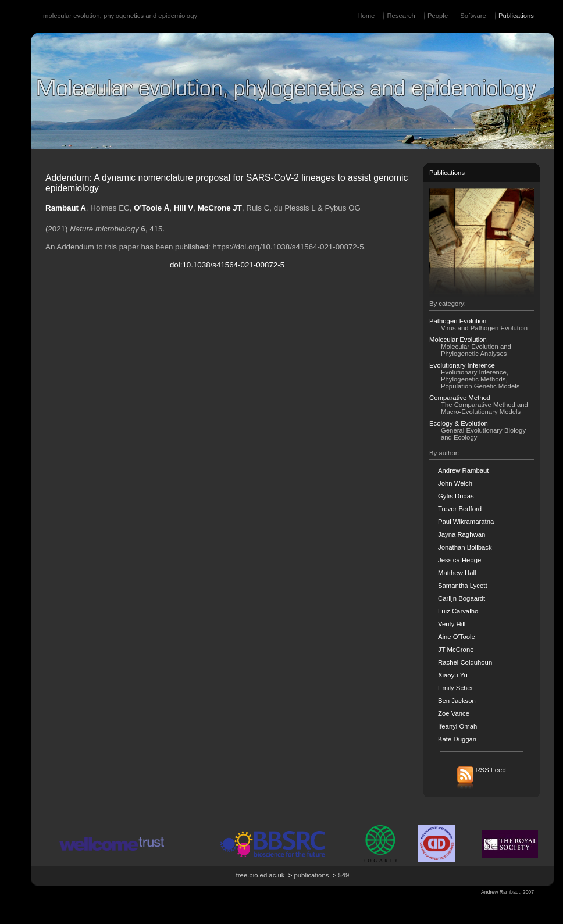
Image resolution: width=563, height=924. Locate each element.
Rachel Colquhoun (465, 662)
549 (343, 875)
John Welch (455, 483)
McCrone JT (220, 208)
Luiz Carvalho (458, 611)
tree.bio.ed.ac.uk (261, 875)
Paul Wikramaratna (466, 522)
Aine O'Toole (457, 637)
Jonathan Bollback (465, 547)
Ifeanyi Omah (457, 726)
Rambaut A (66, 208)
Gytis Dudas (456, 496)
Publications (516, 16)
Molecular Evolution (458, 340)
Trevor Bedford (460, 509)
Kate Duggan (457, 739)
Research (401, 16)
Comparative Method (460, 398)
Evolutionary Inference (462, 365)
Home (366, 16)
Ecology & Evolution (459, 423)
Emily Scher (455, 688)
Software (473, 16)
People (438, 16)
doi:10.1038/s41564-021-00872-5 (227, 265)
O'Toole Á (152, 208)
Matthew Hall (457, 573)
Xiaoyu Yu (453, 675)
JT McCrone (456, 650)
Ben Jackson (457, 701)
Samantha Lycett (463, 586)
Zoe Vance (454, 713)
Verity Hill (452, 624)
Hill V (183, 208)
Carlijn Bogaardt (462, 598)
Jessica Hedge (459, 560)
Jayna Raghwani (462, 534)
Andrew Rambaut (464, 470)
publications (312, 875)
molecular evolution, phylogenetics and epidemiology (120, 16)
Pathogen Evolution (458, 321)
